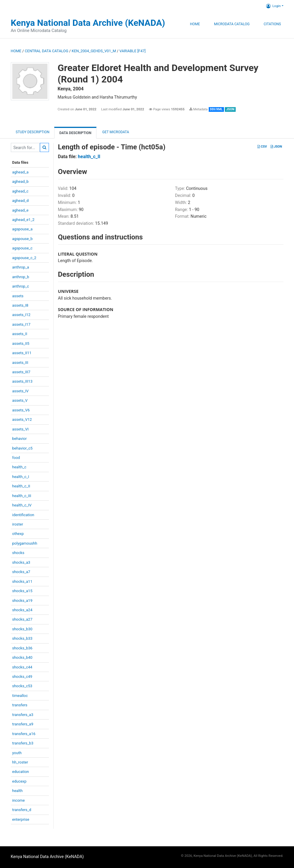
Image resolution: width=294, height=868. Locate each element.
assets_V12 (22, 419)
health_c (19, 467)
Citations (272, 24)
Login (273, 6)
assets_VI (21, 429)
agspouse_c (22, 248)
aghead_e (21, 210)
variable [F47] (132, 51)
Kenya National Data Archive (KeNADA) (88, 23)
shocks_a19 (22, 601)
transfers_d (22, 810)
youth (17, 753)
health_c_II (21, 486)
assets (18, 296)
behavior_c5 (23, 448)
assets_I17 (21, 324)
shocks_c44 (22, 667)
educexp (19, 781)
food (16, 458)
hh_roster (20, 762)
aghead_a (21, 172)
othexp (18, 534)
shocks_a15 (22, 591)
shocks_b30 (22, 629)
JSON (276, 147)
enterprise (21, 819)
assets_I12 (21, 315)
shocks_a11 (22, 581)
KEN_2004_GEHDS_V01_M (94, 51)
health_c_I (21, 477)
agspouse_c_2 (24, 258)
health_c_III (22, 496)
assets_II (20, 334)
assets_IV (21, 391)
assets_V (20, 400)
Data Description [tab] (75, 133)
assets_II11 (22, 353)
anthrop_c (21, 286)
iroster (18, 524)
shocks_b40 (22, 657)
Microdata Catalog (232, 24)
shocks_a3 (21, 562)
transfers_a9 (23, 724)
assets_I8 (20, 305)
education (21, 772)
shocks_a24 (22, 610)
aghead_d (21, 201)
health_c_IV (22, 505)
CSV (262, 147)
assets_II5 (21, 343)
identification (23, 515)
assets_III (20, 363)
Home (195, 24)
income (19, 800)
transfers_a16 (24, 734)
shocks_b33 (22, 638)
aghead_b (21, 181)
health (18, 791)
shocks (18, 553)
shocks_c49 (22, 677)
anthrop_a (21, 267)
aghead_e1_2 (23, 220)
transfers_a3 (23, 715)
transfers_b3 (23, 743)
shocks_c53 (22, 686)
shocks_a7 (21, 572)
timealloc (20, 696)
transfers (20, 705)
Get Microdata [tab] (115, 132)
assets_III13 (22, 381)
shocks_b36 (22, 648)
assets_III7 (21, 372)
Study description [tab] (33, 132)
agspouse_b (23, 239)
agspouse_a (23, 229)
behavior (20, 439)
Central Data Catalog (47, 51)
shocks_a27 (22, 619)
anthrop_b (21, 277)
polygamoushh (25, 543)
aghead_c (21, 191)
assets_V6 (21, 410)
